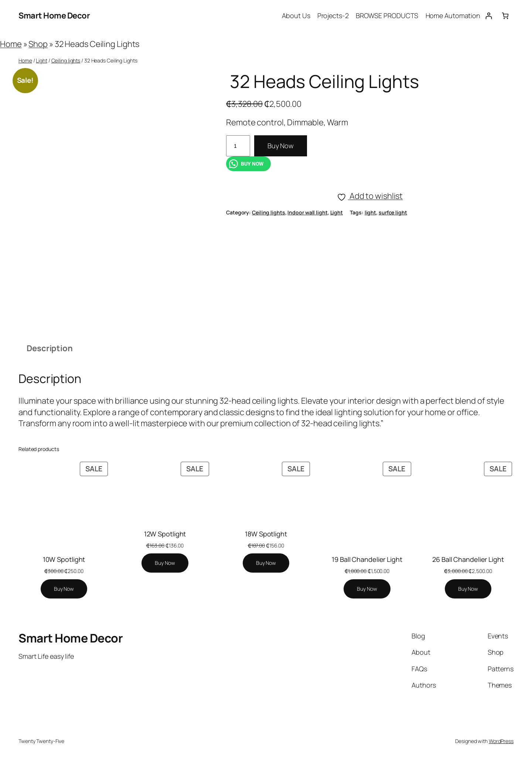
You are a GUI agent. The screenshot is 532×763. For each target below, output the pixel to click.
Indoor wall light (307, 212)
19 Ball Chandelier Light (367, 559)
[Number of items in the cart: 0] (505, 16)
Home (11, 44)
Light (42, 60)
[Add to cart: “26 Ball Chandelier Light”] (468, 589)
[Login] (489, 16)
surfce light (393, 212)
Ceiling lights (66, 60)
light (371, 212)
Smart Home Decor (54, 16)
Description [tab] (50, 348)
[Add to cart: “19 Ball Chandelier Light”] (367, 589)
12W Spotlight (165, 534)
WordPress (501, 741)
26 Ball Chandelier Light (468, 559)
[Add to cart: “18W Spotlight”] (266, 563)
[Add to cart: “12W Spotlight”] (165, 563)
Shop (38, 44)
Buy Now (281, 146)
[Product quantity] (238, 146)
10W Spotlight (64, 559)
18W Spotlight (266, 534)
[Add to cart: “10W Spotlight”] (64, 589)
